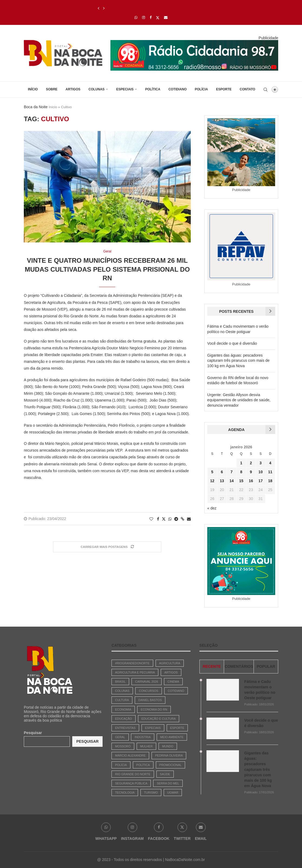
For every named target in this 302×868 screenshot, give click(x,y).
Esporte (224, 89)
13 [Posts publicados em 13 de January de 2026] (222, 481)
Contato (247, 89)
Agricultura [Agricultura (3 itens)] (170, 663)
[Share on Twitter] (164, 519)
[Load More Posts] (107, 547)
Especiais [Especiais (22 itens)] (153, 728)
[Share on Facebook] (158, 519)
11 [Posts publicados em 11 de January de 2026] (270, 472)
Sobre (52, 89)
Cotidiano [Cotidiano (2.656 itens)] (176, 691)
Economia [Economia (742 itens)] (123, 709)
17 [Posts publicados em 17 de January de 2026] (261, 481)
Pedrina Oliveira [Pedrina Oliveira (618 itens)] (169, 755)
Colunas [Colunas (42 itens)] (122, 691)
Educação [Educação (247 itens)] (123, 719)
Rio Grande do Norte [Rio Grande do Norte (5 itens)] (133, 774)
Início (33, 89)
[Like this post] (151, 519)
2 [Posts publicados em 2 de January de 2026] (251, 463)
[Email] (166, 17)
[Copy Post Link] (183, 519)
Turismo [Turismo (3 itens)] (151, 793)
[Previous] (99, 8)
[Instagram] (144, 17)
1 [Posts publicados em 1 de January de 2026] (241, 463)
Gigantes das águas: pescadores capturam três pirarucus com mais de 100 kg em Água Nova (238, 361)
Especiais (125, 89)
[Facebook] (151, 17)
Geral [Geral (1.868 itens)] (120, 737)
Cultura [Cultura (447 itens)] (122, 700)
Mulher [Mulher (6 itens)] (146, 746)
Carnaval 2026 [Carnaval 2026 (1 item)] (147, 682)
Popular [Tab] (266, 666)
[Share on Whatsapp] (170, 519)
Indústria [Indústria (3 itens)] (142, 737)
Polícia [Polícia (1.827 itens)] (121, 765)
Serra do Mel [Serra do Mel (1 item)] (168, 783)
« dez (212, 508)
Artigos (73, 89)
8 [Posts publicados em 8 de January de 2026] (241, 472)
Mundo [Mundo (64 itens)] (168, 746)
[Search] (265, 90)
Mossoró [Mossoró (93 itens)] (123, 746)
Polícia (201, 89)
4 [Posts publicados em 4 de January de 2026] (270, 463)
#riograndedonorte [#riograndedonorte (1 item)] (132, 663)
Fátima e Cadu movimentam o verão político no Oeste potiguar (260, 689)
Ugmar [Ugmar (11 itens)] (173, 793)
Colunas (96, 89)
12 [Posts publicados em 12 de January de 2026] (212, 481)
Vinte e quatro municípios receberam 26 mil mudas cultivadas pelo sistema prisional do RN (107, 269)
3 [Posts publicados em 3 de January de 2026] (261, 463)
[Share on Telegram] (176, 519)
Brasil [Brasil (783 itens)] (120, 682)
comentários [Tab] (239, 666)
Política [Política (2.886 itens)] (143, 765)
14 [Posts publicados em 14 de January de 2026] (232, 481)
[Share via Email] (189, 519)
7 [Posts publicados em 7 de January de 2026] (232, 472)
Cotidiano (177, 89)
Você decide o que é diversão (232, 343)
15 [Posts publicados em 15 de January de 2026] (241, 481)
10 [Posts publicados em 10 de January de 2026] (261, 472)
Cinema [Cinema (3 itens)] (173, 682)
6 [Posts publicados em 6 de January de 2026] (222, 472)
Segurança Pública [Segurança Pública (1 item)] (131, 783)
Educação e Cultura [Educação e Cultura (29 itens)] (159, 719)
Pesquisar (33, 733)
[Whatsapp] (136, 17)
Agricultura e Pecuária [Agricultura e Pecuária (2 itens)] (135, 672)
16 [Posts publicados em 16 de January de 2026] (251, 481)
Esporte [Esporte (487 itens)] (177, 728)
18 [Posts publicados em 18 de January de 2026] (270, 481)
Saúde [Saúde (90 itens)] (165, 774)
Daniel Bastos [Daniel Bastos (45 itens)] (150, 700)
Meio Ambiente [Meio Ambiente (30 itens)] (172, 737)
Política (153, 89)
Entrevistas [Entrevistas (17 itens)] (125, 728)
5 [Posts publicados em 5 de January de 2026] (212, 472)
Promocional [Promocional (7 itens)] (171, 765)
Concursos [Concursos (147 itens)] (149, 691)
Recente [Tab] (212, 666)
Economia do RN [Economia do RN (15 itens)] (154, 709)
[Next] (104, 8)
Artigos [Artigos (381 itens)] (171, 672)
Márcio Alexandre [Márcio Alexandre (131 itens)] (130, 755)
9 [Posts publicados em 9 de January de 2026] (251, 472)
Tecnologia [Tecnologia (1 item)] (125, 793)
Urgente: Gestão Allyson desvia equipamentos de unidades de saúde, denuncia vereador (239, 400)
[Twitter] (158, 18)
